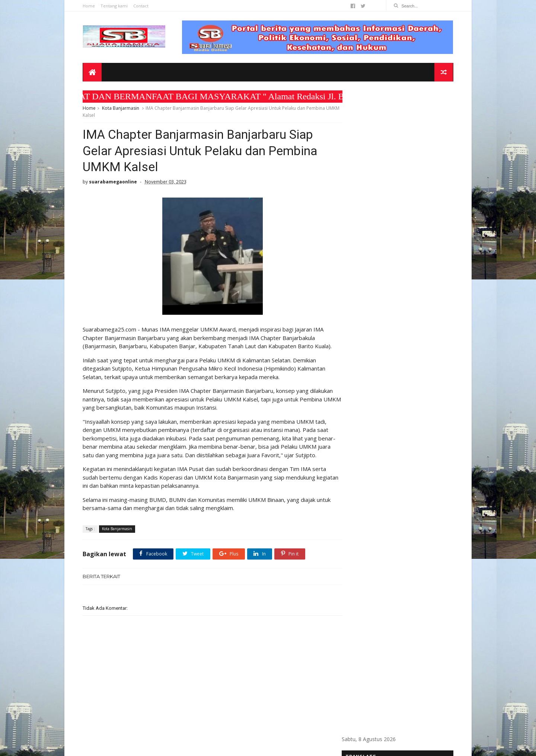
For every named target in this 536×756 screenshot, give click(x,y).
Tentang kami (115, 6)
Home (90, 6)
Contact (142, 6)
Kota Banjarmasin (122, 109)
